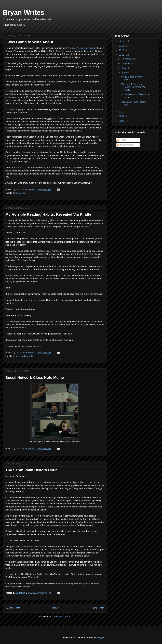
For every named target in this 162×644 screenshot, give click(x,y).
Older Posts (97, 608)
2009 (122, 116)
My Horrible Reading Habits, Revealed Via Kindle (48, 214)
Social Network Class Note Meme (35, 378)
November (127, 59)
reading (24, 356)
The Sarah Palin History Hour (31, 470)
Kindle (16, 356)
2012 (122, 50)
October (126, 63)
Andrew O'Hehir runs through (82, 48)
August (125, 68)
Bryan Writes (23, 12)
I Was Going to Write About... (31, 42)
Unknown (21, 189)
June (124, 73)
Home (56, 608)
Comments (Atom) (62, 617)
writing (22, 193)
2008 (122, 121)
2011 (122, 55)
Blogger (100, 637)
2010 (122, 112)
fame (16, 193)
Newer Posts (13, 608)
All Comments (126, 145)
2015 (122, 41)
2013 (122, 46)
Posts (121, 140)
